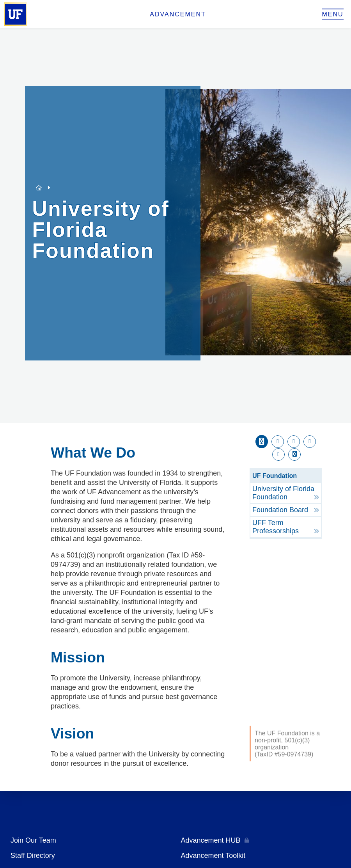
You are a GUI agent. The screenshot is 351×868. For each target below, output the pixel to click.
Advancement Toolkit (213, 856)
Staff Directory (33, 856)
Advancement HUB (211, 840)
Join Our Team (33, 840)
